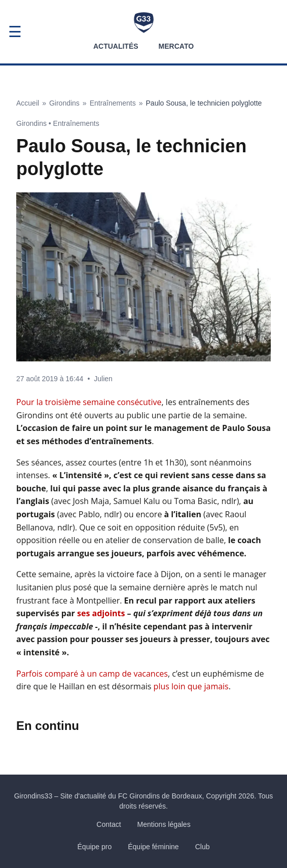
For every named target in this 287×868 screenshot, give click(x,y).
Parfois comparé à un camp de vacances (92, 674)
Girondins (64, 103)
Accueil (28, 103)
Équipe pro (95, 847)
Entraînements (113, 103)
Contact (109, 824)
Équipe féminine (153, 847)
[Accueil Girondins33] (144, 23)
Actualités (116, 46)
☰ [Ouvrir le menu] (15, 32)
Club (203, 847)
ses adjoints (101, 613)
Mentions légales (164, 824)
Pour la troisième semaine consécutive (89, 402)
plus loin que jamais (191, 686)
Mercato (176, 46)
